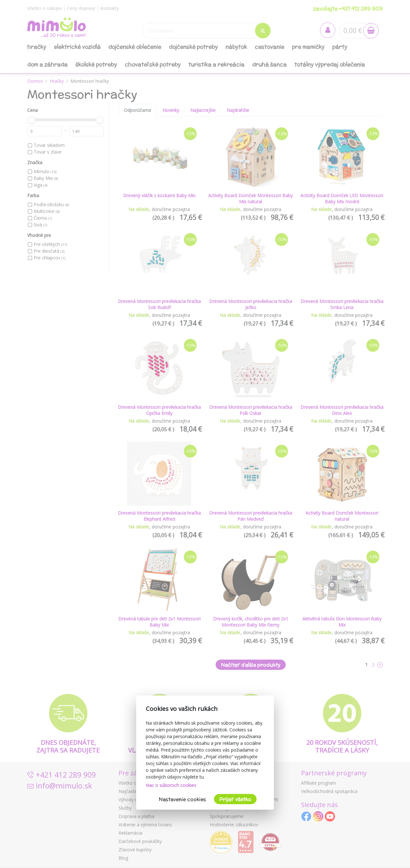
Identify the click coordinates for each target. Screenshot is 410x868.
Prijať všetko (235, 799)
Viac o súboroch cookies (171, 785)
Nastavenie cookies (182, 799)
